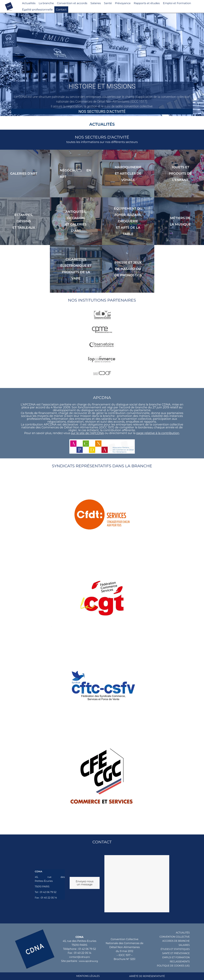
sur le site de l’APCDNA (87, 433)
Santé (108, 3)
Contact (61, 10)
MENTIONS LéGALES (88, 976)
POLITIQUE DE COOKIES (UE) (173, 966)
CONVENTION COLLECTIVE (175, 937)
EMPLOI (167, 957)
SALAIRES (184, 945)
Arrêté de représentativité (147, 976)
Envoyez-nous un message (85, 883)
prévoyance (182, 953)
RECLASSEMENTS (180, 962)
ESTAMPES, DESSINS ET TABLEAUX (24, 221)
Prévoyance (123, 3)
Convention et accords (72, 3)
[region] (102, 64)
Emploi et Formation (177, 3)
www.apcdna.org (89, 961)
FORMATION (183, 957)
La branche (46, 3)
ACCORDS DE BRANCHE (176, 941)
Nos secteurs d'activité (102, 112)
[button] (102, 64)
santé (166, 953)
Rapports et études (147, 3)
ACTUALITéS (183, 933)
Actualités (29, 3)
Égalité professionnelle (37, 10)
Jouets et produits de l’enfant (180, 174)
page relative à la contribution (158, 433)
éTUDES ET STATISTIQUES (175, 949)
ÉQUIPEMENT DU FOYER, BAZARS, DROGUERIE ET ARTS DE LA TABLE (128, 221)
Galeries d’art (24, 174)
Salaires (96, 3)
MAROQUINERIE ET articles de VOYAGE (128, 174)
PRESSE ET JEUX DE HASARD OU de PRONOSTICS (128, 269)
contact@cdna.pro (79, 957)
